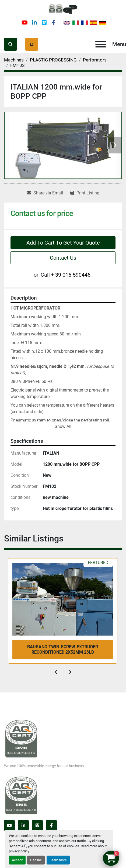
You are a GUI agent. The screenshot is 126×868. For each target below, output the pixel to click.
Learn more (58, 860)
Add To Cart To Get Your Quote (63, 243)
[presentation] (56, 671)
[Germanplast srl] (21, 738)
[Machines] (14, 60)
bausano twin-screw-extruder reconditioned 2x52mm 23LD (63, 649)
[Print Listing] (85, 193)
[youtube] (25, 23)
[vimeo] (44, 23)
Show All (63, 426)
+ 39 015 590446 (71, 275)
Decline (36, 860)
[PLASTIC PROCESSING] (53, 60)
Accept (17, 860)
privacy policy (19, 851)
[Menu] (101, 44)
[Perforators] (95, 60)
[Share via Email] (45, 193)
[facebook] (54, 23)
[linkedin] (34, 23)
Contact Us (63, 258)
